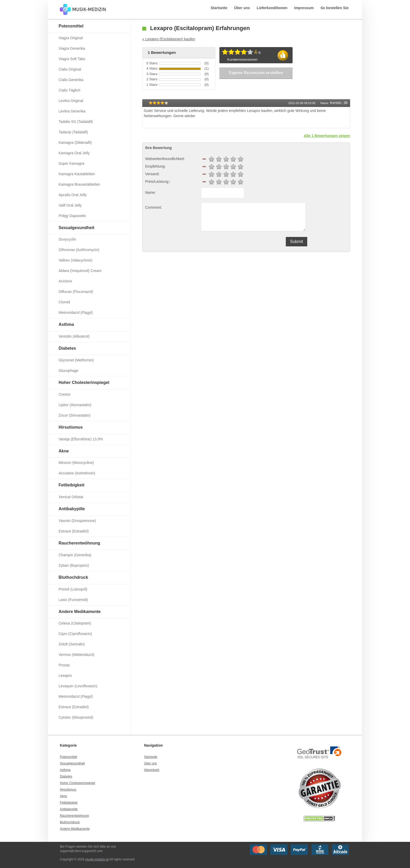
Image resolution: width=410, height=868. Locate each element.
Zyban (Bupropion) (74, 565)
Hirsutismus (71, 427)
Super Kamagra (71, 163)
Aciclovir (65, 281)
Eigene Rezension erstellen (256, 73)
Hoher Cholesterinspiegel (84, 382)
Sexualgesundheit (76, 228)
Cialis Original (70, 69)
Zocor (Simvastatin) (74, 415)
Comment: (154, 207)
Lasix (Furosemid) (73, 600)
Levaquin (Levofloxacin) (78, 686)
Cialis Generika (71, 80)
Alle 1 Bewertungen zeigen (327, 136)
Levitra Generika (72, 111)
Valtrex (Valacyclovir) (75, 260)
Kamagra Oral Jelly (74, 153)
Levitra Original (71, 101)
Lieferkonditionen (272, 8)
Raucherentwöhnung (79, 543)
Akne (64, 451)
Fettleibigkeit (72, 485)
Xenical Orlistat (71, 497)
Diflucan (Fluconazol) (76, 292)
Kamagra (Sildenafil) (75, 143)
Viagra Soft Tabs (72, 59)
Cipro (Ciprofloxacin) (75, 634)
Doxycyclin (67, 239)
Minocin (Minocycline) (76, 463)
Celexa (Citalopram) (75, 623)
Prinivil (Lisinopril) (73, 589)
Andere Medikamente (80, 612)
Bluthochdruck (73, 577)
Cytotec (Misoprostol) (76, 717)
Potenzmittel (71, 26)
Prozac (64, 665)
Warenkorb (152, 770)
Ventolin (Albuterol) (74, 336)
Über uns (242, 8)
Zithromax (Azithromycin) (79, 250)
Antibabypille (72, 509)
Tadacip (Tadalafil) (73, 132)
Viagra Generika (72, 48)
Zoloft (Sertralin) (72, 644)
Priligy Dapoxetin (72, 216)
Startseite (219, 8)
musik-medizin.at (97, 859)
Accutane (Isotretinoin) (77, 473)
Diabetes (67, 348)
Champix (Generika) (75, 555)
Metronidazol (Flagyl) (76, 313)
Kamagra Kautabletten (77, 174)
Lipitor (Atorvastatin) (75, 405)
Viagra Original (71, 38)
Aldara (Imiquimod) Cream (80, 271)
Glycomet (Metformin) (76, 360)
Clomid (64, 302)
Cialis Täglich (69, 90)
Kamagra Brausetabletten (79, 184)
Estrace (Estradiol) (74, 531)
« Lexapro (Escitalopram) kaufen (169, 39)
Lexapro (65, 676)
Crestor (65, 394)
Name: (150, 192)
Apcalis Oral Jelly (73, 195)
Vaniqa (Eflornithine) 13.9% (81, 439)
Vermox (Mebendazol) (76, 655)
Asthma (66, 324)
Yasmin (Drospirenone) (77, 521)
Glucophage (69, 371)
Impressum (304, 8)
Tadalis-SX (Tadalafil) (76, 122)
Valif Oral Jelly (70, 205)
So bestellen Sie (335, 8)
